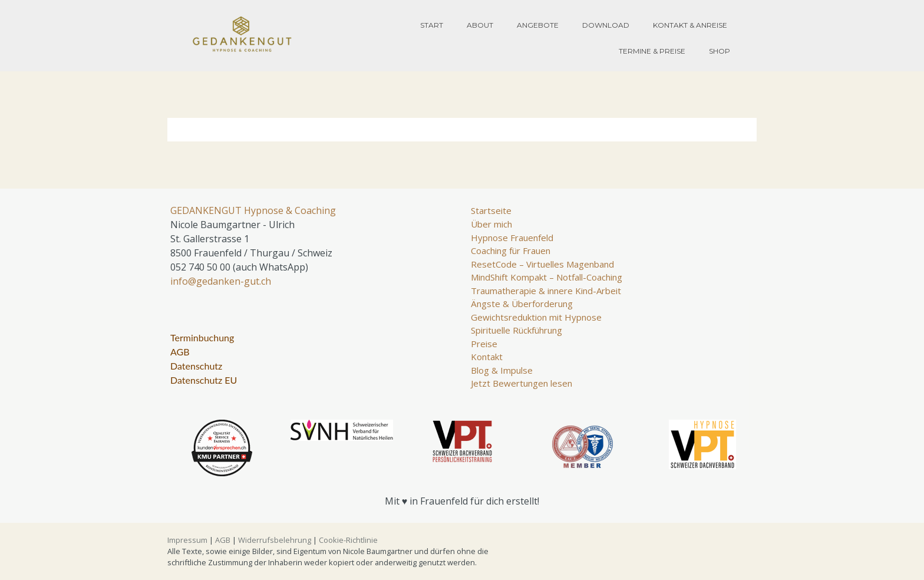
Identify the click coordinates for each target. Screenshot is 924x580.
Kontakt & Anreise (690, 25)
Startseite (491, 210)
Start (432, 25)
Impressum (187, 540)
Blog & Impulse (502, 370)
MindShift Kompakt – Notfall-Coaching (547, 277)
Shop (720, 51)
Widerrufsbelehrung (275, 540)
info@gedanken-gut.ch (221, 281)
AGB (180, 352)
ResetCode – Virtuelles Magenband (542, 264)
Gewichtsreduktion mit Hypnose (536, 317)
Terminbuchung (202, 337)
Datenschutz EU (204, 380)
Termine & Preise (652, 51)
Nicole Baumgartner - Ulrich (232, 225)
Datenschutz (196, 366)
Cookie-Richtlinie (348, 540)
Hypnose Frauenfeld (512, 238)
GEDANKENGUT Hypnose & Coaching (253, 210)
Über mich (491, 224)
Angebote (538, 25)
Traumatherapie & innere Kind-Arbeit (546, 291)
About (480, 25)
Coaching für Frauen (511, 251)
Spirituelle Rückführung (517, 330)
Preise (484, 344)
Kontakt (487, 357)
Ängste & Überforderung (522, 304)
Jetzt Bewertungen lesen (522, 383)
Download (606, 25)
